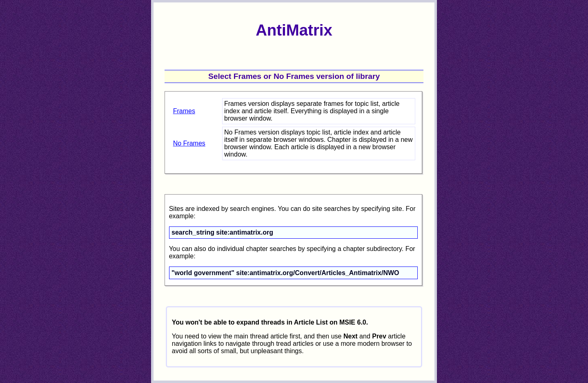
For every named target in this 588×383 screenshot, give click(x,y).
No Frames (189, 143)
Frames (184, 111)
